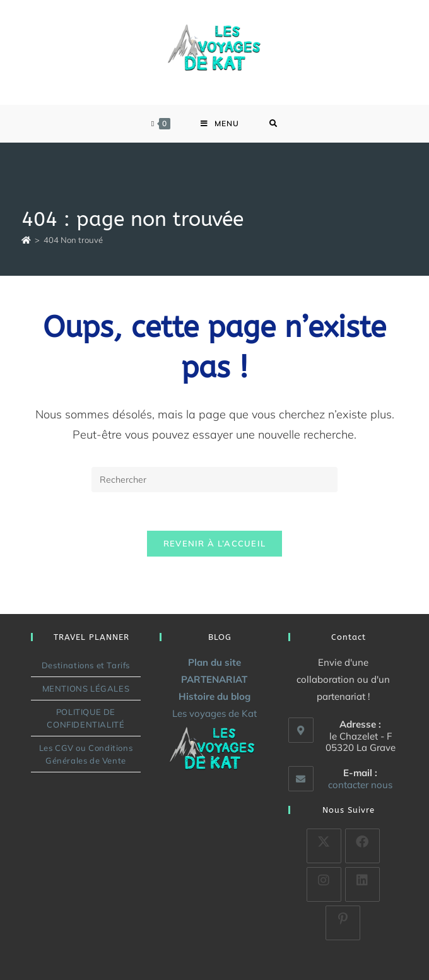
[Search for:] (273, 124)
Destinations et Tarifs (86, 665)
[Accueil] (26, 240)
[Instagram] (324, 884)
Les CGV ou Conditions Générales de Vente (86, 754)
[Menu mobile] (220, 124)
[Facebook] (362, 846)
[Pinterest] (343, 923)
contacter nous (360, 785)
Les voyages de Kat (214, 713)
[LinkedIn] (362, 884)
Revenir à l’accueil (215, 543)
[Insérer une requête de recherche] (214, 480)
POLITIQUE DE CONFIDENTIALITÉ (85, 718)
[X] (324, 846)
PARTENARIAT (214, 679)
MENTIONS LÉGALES (86, 688)
